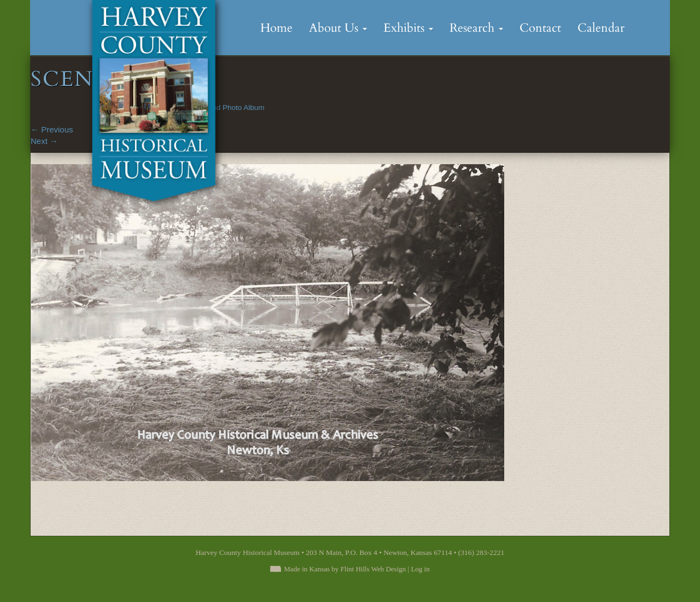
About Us (338, 28)
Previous (52, 129)
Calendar (601, 28)
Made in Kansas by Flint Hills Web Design (345, 569)
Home (276, 28)
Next (44, 141)
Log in (420, 569)
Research (476, 28)
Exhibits (408, 28)
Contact (540, 28)
